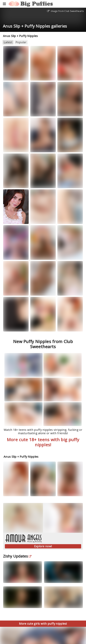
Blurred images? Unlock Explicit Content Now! (43, 640)
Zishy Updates (17, 556)
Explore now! (43, 546)
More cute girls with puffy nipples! (43, 624)
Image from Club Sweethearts (65, 11)
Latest (8, 42)
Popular (21, 42)
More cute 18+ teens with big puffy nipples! (43, 442)
